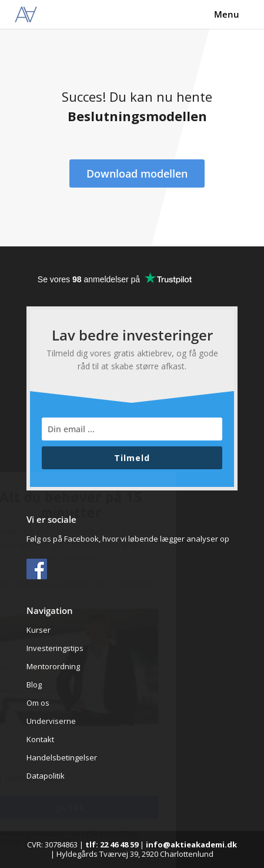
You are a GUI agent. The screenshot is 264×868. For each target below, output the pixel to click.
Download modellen (137, 173)
